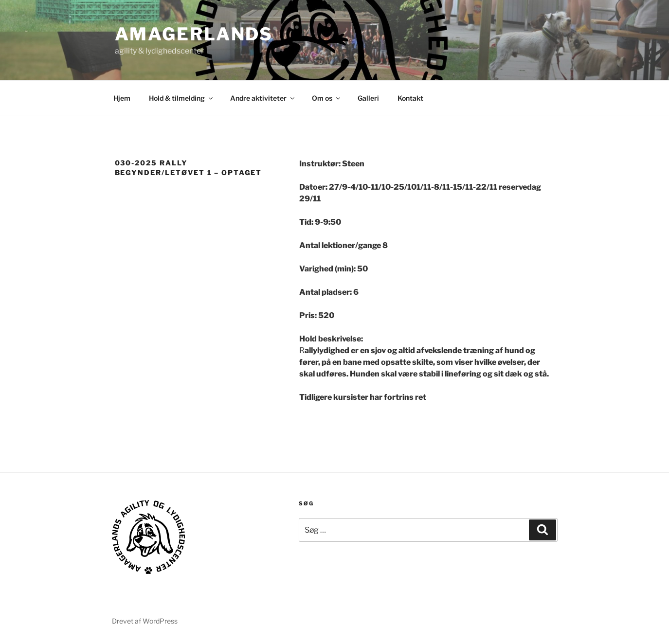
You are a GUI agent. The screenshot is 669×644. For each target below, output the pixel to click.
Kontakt (410, 98)
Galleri (368, 98)
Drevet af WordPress (145, 621)
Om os (327, 98)
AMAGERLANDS (194, 34)
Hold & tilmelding (181, 98)
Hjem (122, 98)
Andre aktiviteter (263, 98)
